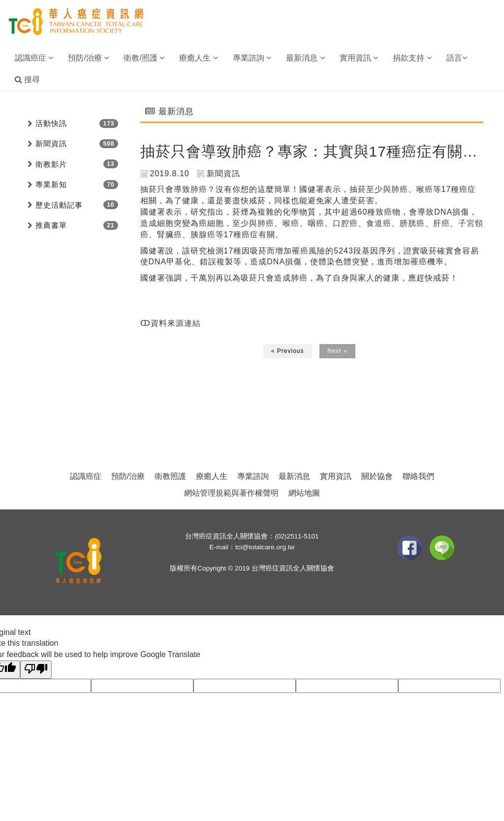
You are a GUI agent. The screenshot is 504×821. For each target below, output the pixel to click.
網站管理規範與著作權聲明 (231, 493)
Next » (337, 351)
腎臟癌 (170, 235)
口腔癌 (345, 223)
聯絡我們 (418, 476)
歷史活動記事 (59, 205)
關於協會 (377, 476)
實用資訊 (336, 476)
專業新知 (51, 184)
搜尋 (27, 79)
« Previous (288, 351)
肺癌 (199, 189)
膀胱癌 (412, 223)
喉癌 (425, 189)
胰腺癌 (203, 235)
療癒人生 (212, 476)
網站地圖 (304, 493)
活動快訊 (51, 123)
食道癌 (379, 223)
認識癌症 (86, 476)
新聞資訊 (51, 143)
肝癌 (441, 223)
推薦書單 (51, 225)
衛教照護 (170, 476)
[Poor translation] (36, 670)
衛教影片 (51, 164)
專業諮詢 (253, 476)
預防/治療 (128, 476)
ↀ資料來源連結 (171, 323)
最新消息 (294, 476)
